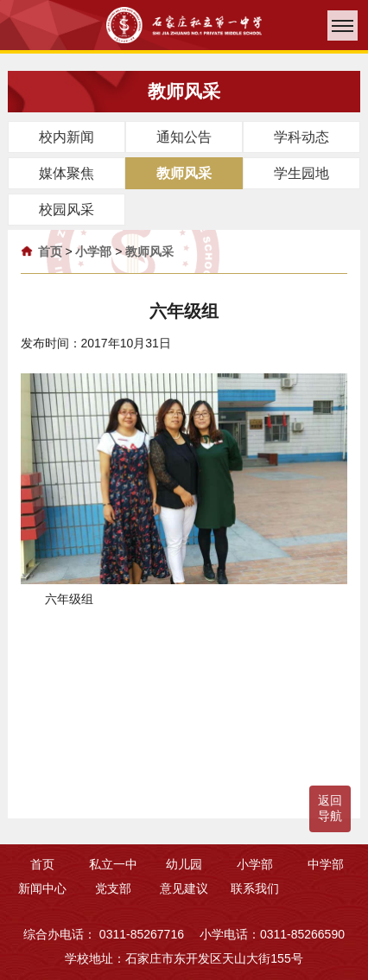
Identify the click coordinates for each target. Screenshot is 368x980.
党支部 (113, 888)
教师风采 (149, 251)
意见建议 (184, 888)
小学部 (93, 251)
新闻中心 (42, 888)
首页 (50, 251)
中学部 (326, 864)
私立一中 (113, 864)
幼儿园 (184, 864)
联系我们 (255, 888)
